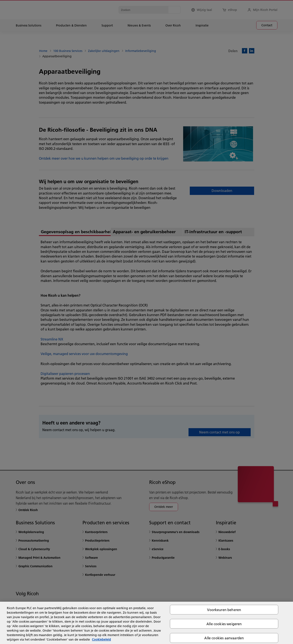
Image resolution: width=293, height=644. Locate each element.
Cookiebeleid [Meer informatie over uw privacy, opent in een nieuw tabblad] (101, 640)
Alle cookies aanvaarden (224, 638)
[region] (146, 623)
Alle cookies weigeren (224, 624)
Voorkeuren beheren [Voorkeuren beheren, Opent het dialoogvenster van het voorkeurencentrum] (224, 610)
